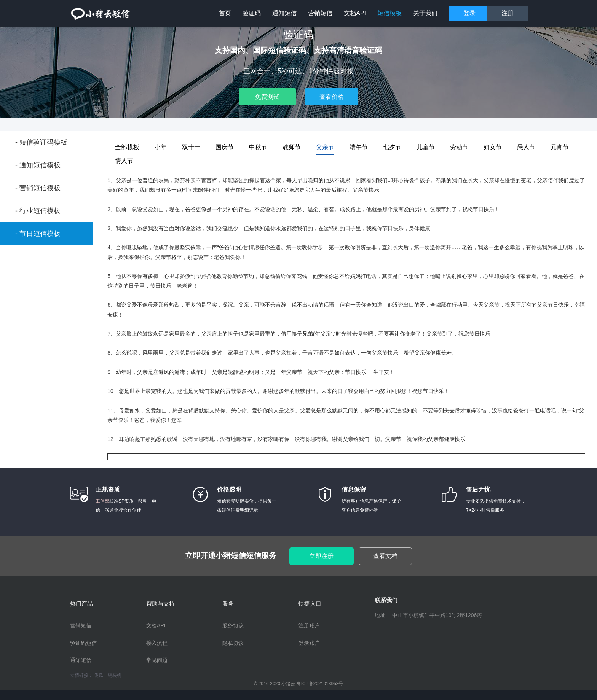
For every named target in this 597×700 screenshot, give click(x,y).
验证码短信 (83, 643)
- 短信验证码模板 (41, 142)
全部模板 (127, 147)
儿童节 (426, 147)
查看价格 (332, 97)
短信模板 (389, 13)
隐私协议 (233, 643)
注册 (508, 13)
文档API (355, 13)
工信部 (102, 501)
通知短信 (284, 13)
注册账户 (309, 625)
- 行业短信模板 (38, 211)
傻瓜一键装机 (108, 675)
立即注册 (321, 556)
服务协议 (233, 625)
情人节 (124, 161)
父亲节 (325, 147)
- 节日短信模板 (38, 234)
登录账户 (309, 643)
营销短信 (320, 13)
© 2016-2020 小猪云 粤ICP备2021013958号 (299, 684)
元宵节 (560, 147)
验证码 (252, 13)
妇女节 (493, 147)
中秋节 (258, 147)
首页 (225, 13)
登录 (469, 13)
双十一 (191, 147)
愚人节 (526, 147)
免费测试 (267, 97)
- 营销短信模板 (38, 188)
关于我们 (425, 13)
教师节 (292, 147)
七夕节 (392, 147)
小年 (161, 147)
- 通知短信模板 (38, 165)
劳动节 (459, 147)
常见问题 (157, 660)
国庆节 (225, 147)
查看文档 (385, 556)
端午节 (359, 147)
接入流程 (157, 643)
